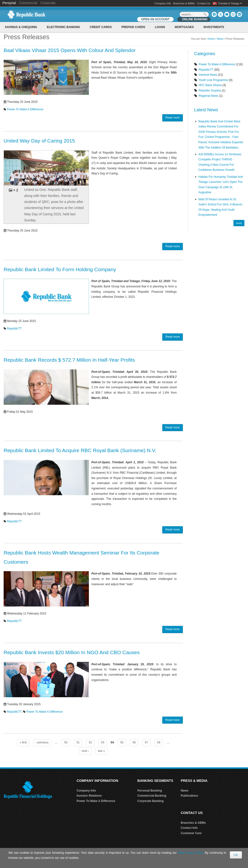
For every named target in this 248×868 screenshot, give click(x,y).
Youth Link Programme (213, 80)
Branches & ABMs (184, 3)
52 (90, 742)
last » (101, 751)
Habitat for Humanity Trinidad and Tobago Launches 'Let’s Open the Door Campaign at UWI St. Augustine (221, 185)
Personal (10, 3)
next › (85, 751)
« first (23, 742)
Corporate (48, 3)
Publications (189, 796)
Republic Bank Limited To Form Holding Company (60, 269)
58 (159, 742)
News (220, 39)
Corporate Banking (150, 801)
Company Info (163, 3)
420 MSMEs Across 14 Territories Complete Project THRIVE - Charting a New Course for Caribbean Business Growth (220, 162)
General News (208, 75)
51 (78, 742)
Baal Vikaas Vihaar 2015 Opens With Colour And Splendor (70, 50)
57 (146, 742)
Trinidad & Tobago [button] (230, 3)
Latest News (206, 110)
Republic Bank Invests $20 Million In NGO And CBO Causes (72, 652)
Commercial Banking (152, 796)
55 (122, 742)
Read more (173, 118)
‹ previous (42, 742)
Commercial (28, 3)
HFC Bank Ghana (210, 85)
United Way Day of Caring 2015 (39, 141)
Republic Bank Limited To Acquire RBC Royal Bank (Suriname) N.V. (80, 450)
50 (66, 742)
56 (134, 742)
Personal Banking (150, 791)
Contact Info (189, 828)
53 (103, 742)
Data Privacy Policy (190, 853)
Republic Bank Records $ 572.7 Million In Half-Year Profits (69, 360)
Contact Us (204, 3)
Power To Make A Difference (25, 109)
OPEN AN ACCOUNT (155, 19)
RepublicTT (14, 329)
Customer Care (191, 833)
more (239, 223)
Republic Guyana (210, 90)
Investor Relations (89, 796)
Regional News (208, 96)
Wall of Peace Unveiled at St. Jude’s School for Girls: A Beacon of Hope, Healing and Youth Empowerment (220, 207)
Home (211, 39)
